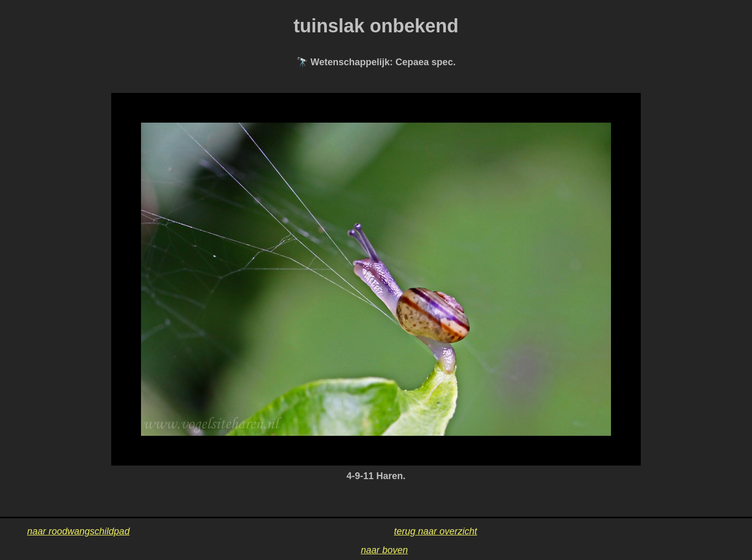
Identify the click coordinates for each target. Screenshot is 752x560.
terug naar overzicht (436, 531)
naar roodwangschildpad (78, 531)
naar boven (384, 550)
